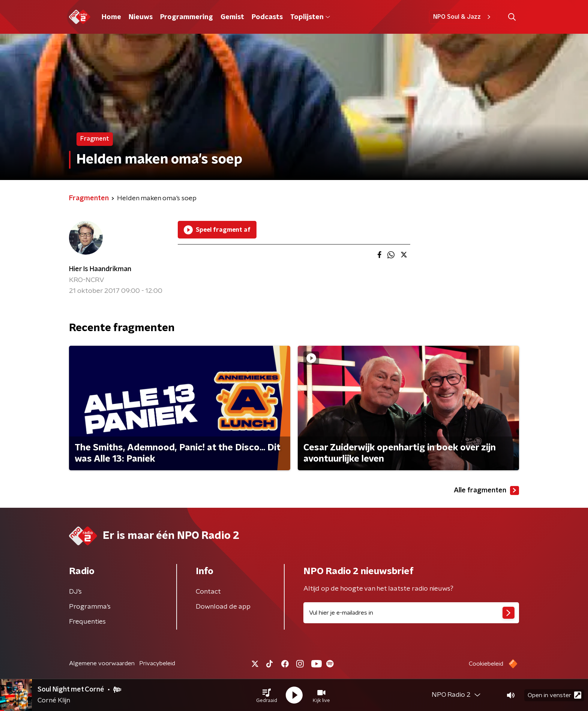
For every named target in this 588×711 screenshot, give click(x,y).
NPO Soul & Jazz (463, 17)
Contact (208, 592)
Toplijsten (310, 17)
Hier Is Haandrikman (100, 269)
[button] (267, 695)
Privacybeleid (157, 663)
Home (111, 17)
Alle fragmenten (486, 490)
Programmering (187, 17)
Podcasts (267, 17)
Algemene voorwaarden (102, 663)
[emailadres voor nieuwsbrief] (411, 613)
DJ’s (75, 592)
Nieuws (141, 17)
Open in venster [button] (554, 695)
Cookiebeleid (486, 664)
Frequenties (87, 622)
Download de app (223, 607)
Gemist (232, 17)
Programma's (90, 607)
